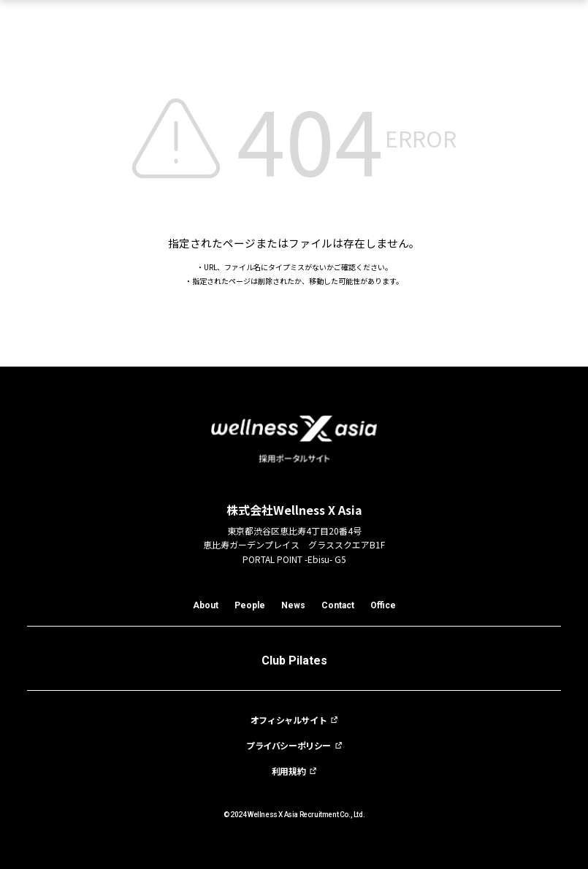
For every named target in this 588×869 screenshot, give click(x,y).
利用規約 (289, 771)
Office (383, 605)
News (293, 605)
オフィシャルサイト (289, 720)
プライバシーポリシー (289, 746)
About (206, 605)
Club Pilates (294, 661)
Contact (338, 605)
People (250, 605)
